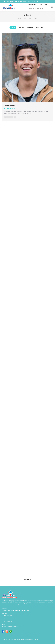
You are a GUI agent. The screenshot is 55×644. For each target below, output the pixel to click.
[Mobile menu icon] (52, 7)
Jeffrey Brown (11, 103)
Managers (30, 27)
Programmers (40, 27)
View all (13, 27)
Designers (21, 27)
